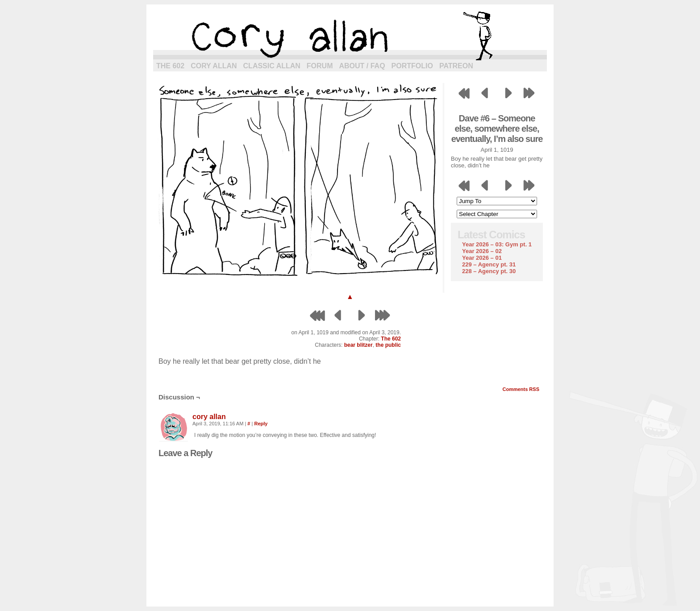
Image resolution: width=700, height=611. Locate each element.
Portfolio (412, 66)
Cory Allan (214, 66)
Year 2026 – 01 (482, 258)
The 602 (170, 66)
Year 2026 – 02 (482, 251)
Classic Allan (272, 66)
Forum (320, 66)
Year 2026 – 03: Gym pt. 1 (497, 244)
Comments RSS (521, 389)
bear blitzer (358, 345)
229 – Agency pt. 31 (489, 264)
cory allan (350, 36)
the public (388, 345)
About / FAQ (362, 66)
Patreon (456, 66)
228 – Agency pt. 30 (489, 271)
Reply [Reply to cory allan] (261, 424)
